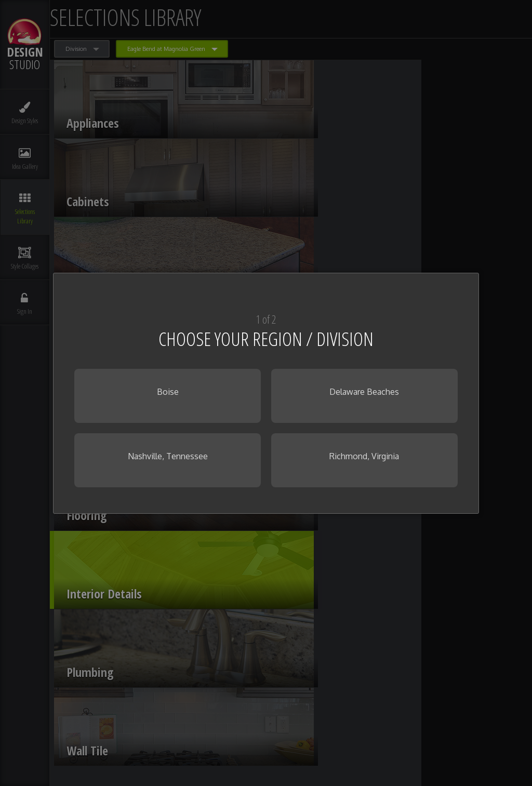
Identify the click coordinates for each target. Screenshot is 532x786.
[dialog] (266, 393)
